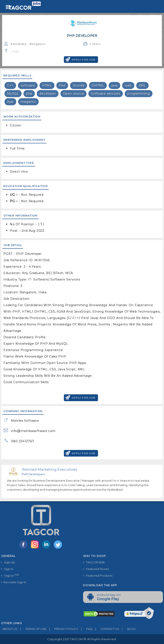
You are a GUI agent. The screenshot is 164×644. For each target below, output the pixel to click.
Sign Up (8, 562)
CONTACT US (106, 629)
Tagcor (10, 575)
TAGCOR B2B (94, 562)
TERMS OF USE (32, 629)
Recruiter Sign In (14, 582)
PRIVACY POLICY (62, 629)
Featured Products (98, 576)
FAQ (85, 629)
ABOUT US (9, 629)
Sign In (7, 569)
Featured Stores (96, 569)
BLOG (127, 629)
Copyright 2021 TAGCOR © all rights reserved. (82, 639)
